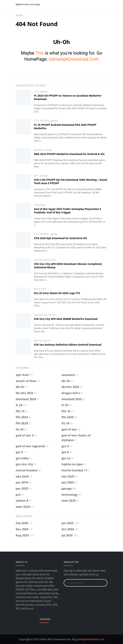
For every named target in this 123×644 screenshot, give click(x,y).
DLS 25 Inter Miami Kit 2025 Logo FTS (57, 293)
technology (39, 205)
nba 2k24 (39, 150)
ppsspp (44, 91)
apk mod (39, 260)
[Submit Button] (103, 583)
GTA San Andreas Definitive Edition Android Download (68, 345)
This (39, 53)
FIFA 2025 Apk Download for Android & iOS (60, 238)
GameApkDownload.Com (74, 59)
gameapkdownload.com (90, 639)
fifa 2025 (45, 121)
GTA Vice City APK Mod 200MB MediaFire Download (66, 319)
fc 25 (37, 91)
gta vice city (50, 260)
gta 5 (37, 176)
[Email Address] (82, 583)
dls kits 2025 (40, 289)
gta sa (47, 340)
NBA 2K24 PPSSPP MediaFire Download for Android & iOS (69, 154)
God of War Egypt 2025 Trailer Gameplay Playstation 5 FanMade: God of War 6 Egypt (67, 211)
